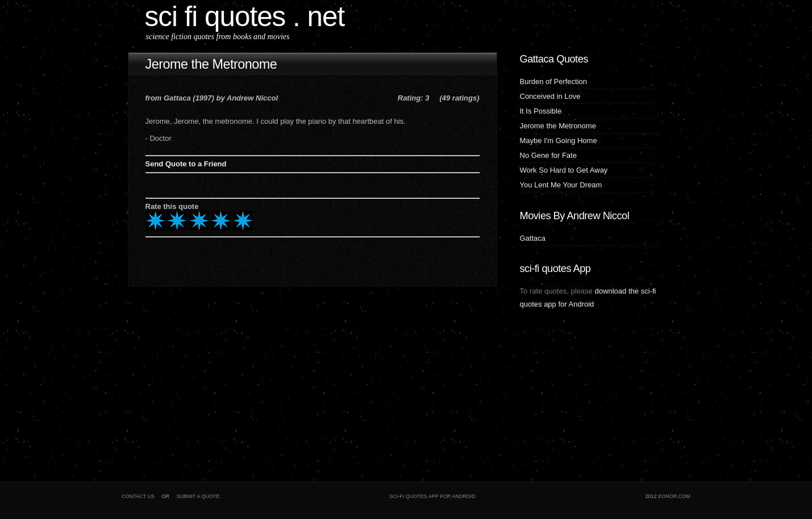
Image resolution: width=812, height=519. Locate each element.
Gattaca (533, 238)
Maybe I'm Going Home (559, 141)
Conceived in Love (550, 96)
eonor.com (674, 496)
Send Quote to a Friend (186, 164)
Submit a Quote (198, 496)
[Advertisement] (199, 380)
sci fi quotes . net (245, 16)
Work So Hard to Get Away (564, 170)
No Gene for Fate (548, 155)
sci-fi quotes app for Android (432, 496)
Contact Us (138, 496)
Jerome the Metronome (211, 64)
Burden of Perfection (554, 81)
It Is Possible (541, 111)
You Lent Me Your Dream (561, 185)
